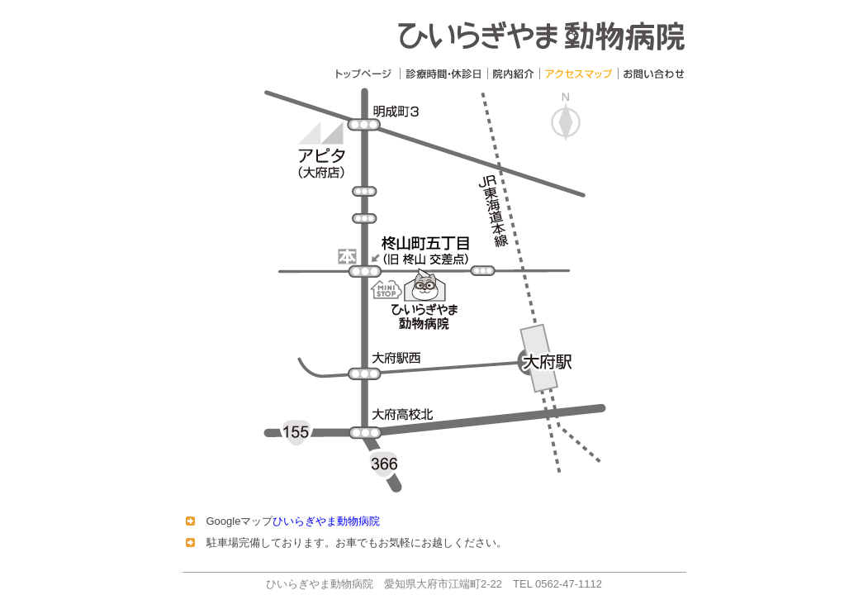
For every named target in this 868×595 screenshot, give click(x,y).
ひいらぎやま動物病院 (326, 521)
